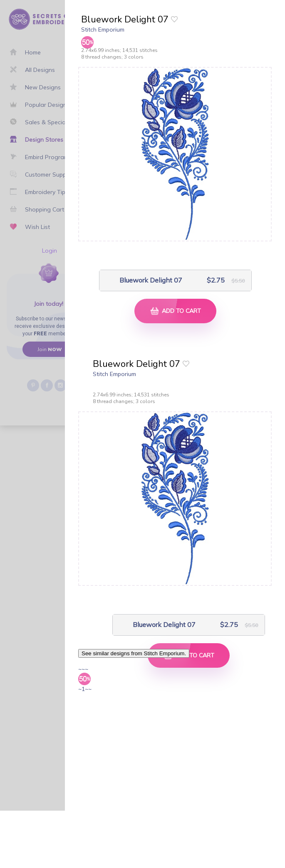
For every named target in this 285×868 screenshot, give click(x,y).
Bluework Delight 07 (151, 280)
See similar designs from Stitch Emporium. (134, 653)
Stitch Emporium (103, 30)
